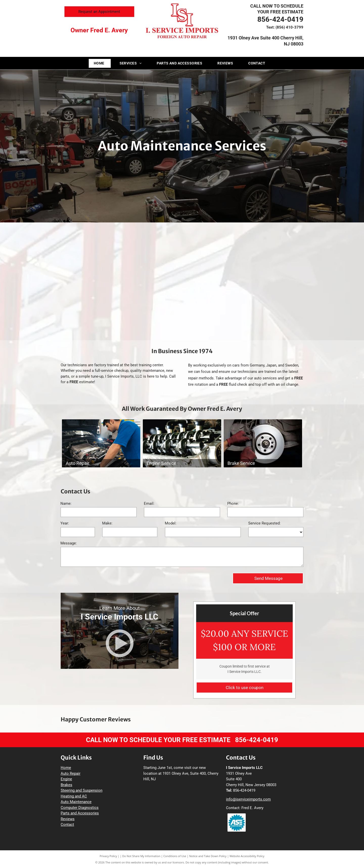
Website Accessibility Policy (247, 856)
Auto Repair (71, 773)
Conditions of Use (175, 856)
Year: (65, 523)
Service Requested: (264, 523)
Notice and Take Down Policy (208, 856)
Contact (67, 825)
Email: (149, 504)
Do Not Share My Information (141, 856)
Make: (107, 523)
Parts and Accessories (80, 813)
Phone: (233, 504)
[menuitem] (102, 63)
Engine (66, 779)
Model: (171, 523)
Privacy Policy (108, 856)
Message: (69, 543)
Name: (66, 504)
